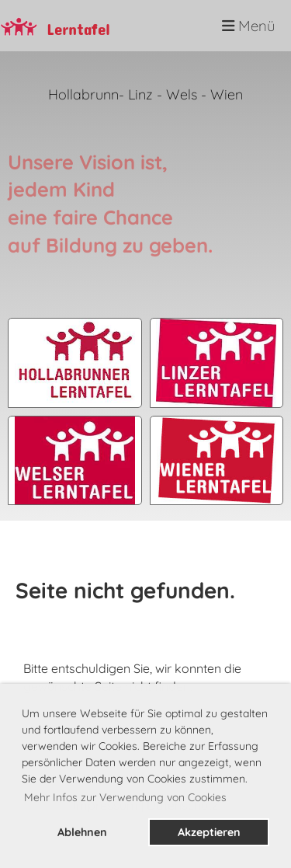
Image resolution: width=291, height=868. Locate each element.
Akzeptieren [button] (209, 832)
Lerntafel (78, 26)
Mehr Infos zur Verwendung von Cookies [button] (125, 797)
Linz (140, 94)
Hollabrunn (83, 94)
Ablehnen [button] (82, 832)
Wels (184, 94)
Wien (227, 94)
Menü (249, 26)
